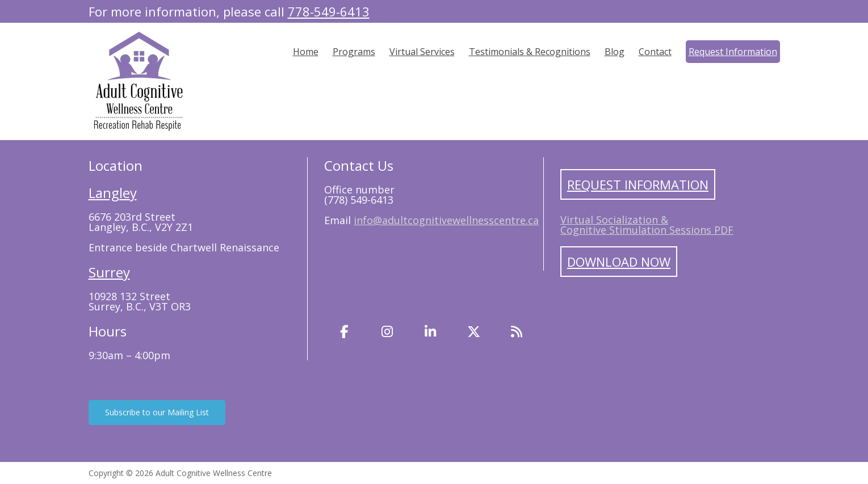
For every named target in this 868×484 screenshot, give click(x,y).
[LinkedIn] (430, 331)
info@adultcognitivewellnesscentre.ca (446, 220)
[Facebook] (344, 331)
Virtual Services (422, 52)
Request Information (733, 52)
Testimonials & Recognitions (530, 52)
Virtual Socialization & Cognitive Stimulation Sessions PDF (647, 225)
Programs (354, 52)
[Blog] (517, 331)
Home (306, 52)
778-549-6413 (329, 11)
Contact (655, 52)
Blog (615, 52)
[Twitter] (473, 331)
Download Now (619, 262)
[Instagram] (387, 331)
